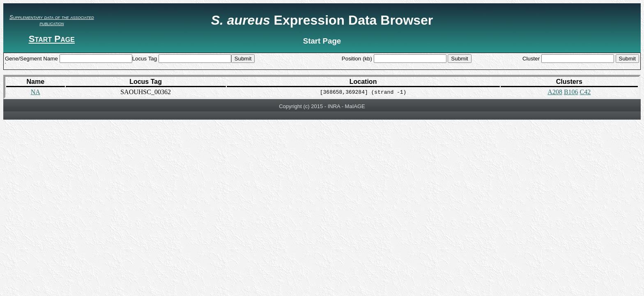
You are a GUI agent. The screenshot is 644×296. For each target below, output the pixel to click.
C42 (585, 92)
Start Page (52, 39)
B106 (571, 92)
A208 (555, 92)
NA (36, 92)
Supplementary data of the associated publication (52, 20)
